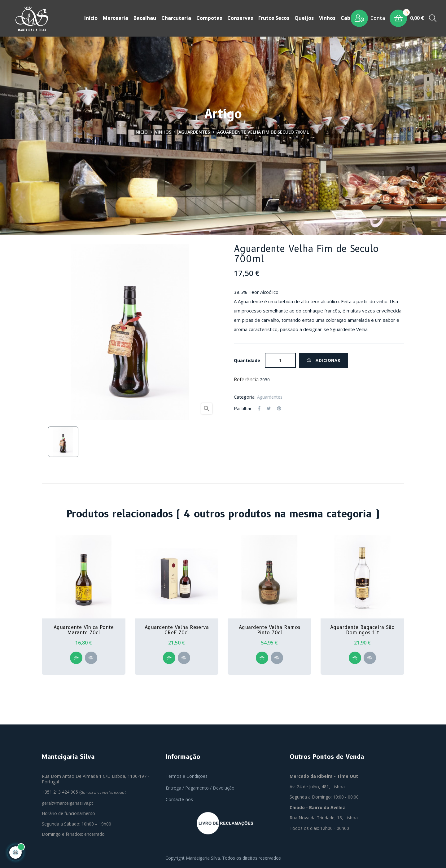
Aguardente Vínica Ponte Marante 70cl (84, 629)
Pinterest (279, 408)
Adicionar (323, 360)
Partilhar (259, 408)
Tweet (269, 408)
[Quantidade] (280, 360)
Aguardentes (270, 396)
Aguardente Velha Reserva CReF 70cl (177, 629)
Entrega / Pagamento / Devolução (200, 787)
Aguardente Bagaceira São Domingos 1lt (362, 629)
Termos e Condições (187, 775)
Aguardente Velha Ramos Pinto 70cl (269, 629)
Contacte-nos (179, 799)
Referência (246, 379)
